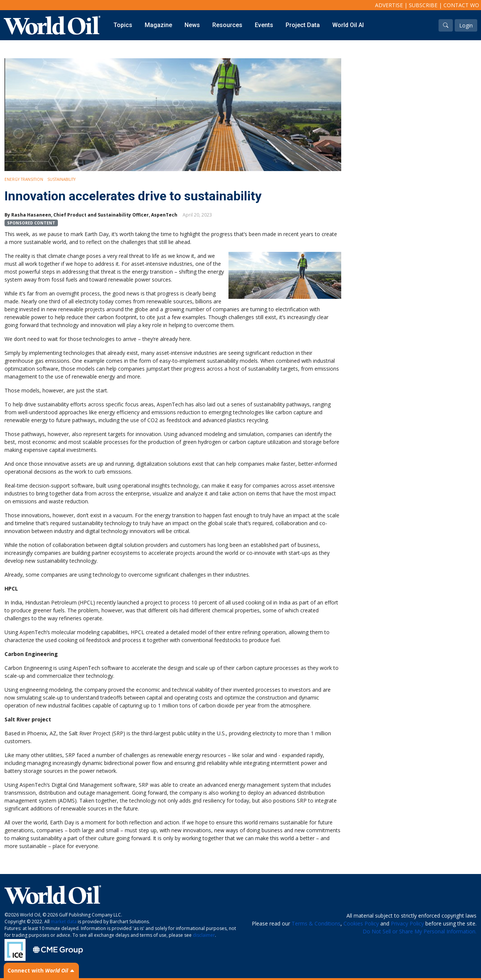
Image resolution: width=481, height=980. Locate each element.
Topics (123, 25)
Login (466, 25)
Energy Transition (24, 179)
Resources (227, 25)
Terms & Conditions (316, 923)
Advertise (389, 5)
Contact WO (461, 5)
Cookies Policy (361, 923)
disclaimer (204, 935)
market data (64, 922)
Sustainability (61, 179)
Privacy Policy (407, 923)
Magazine (158, 25)
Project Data (303, 25)
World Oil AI (348, 25)
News (192, 25)
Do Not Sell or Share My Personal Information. (420, 931)
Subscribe (423, 5)
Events (264, 25)
